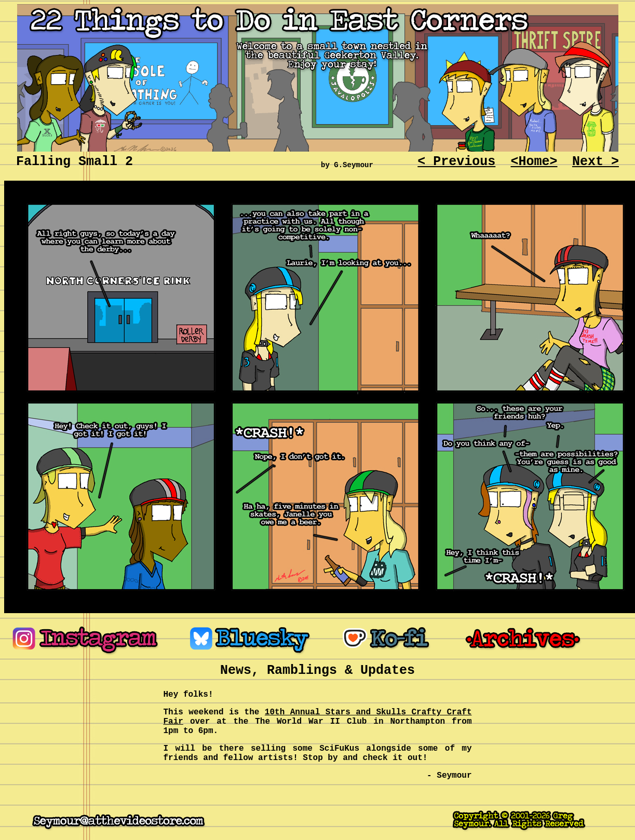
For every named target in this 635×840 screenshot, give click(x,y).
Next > (596, 162)
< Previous (456, 162)
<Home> (534, 162)
